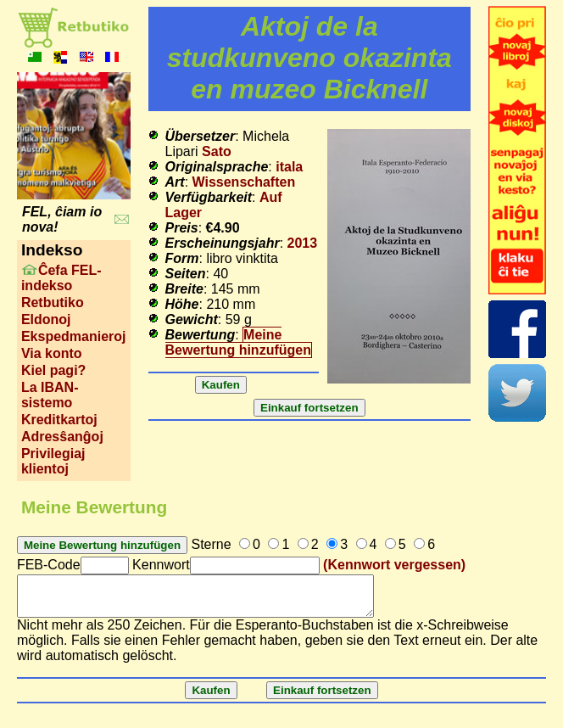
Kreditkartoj (59, 420)
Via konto (52, 353)
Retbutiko (53, 302)
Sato (217, 151)
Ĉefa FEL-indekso (61, 278)
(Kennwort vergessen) (394, 565)
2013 (303, 243)
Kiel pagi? (53, 370)
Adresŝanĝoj (62, 437)
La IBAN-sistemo (50, 395)
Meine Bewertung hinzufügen (238, 342)
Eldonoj (46, 319)
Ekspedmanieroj (74, 336)
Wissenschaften (244, 182)
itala (289, 167)
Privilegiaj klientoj (53, 461)
